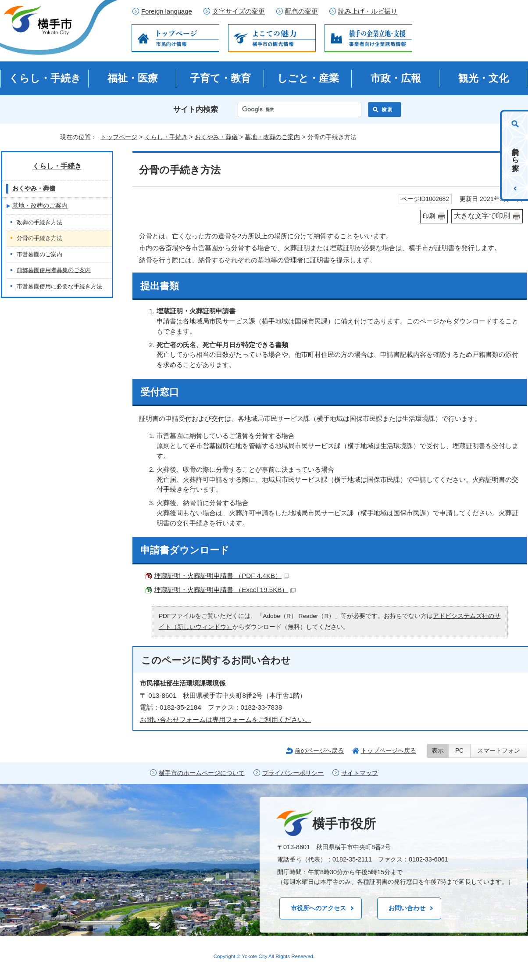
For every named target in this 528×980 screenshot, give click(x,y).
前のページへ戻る (319, 750)
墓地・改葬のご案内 (272, 137)
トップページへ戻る (389, 750)
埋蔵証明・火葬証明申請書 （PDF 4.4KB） (222, 576)
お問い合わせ (407, 908)
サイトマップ (360, 773)
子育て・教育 (220, 78)
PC (459, 751)
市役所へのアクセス (318, 908)
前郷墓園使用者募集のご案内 (54, 270)
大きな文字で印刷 (482, 216)
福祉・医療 (133, 78)
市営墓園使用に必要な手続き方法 (59, 286)
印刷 (429, 216)
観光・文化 (483, 78)
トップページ (119, 137)
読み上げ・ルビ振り (368, 11)
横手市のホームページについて (202, 773)
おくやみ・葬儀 (216, 137)
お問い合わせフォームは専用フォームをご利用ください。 (225, 720)
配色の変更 (301, 11)
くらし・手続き (45, 78)
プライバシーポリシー (293, 773)
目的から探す (516, 155)
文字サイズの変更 (239, 11)
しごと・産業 (308, 78)
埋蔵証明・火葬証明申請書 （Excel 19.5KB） (225, 590)
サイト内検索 (196, 109)
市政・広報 (396, 78)
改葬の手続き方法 (39, 222)
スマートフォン (499, 751)
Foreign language (167, 11)
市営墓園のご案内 (39, 254)
